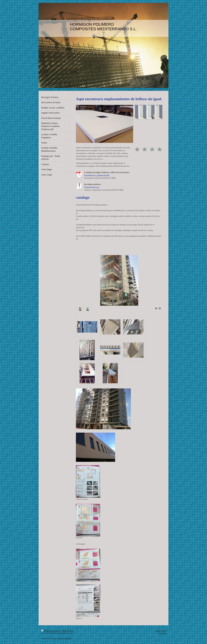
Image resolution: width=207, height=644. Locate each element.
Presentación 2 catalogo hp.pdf (97, 175)
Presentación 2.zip (92, 187)
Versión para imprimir (51, 631)
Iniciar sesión (161, 631)
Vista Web (162, 633)
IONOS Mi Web (65, 639)
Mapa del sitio (68, 631)
